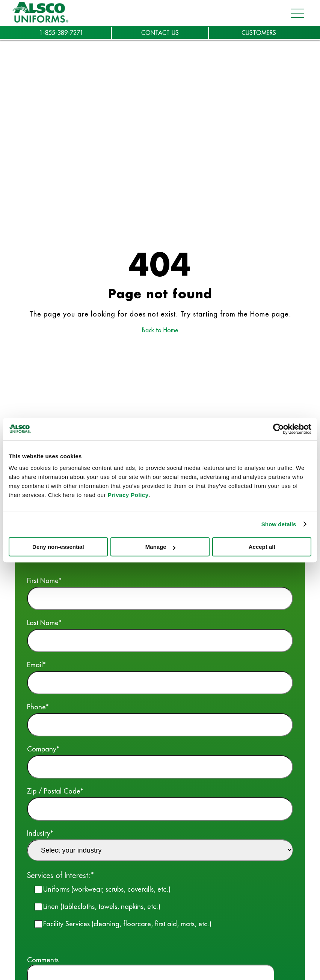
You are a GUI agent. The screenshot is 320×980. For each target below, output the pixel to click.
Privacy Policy (128, 495)
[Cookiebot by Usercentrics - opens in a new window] (278, 429)
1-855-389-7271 (61, 33)
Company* (160, 761)
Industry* (160, 845)
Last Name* (160, 635)
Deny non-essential (58, 547)
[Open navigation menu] (295, 13)
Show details (279, 524)
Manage (160, 547)
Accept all (262, 547)
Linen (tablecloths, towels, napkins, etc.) (102, 906)
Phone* (160, 719)
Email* (160, 677)
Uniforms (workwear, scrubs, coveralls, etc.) (107, 889)
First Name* (160, 593)
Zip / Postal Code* (160, 804)
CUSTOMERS (259, 33)
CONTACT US (160, 33)
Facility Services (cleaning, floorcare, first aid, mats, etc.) (127, 924)
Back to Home (160, 330)
